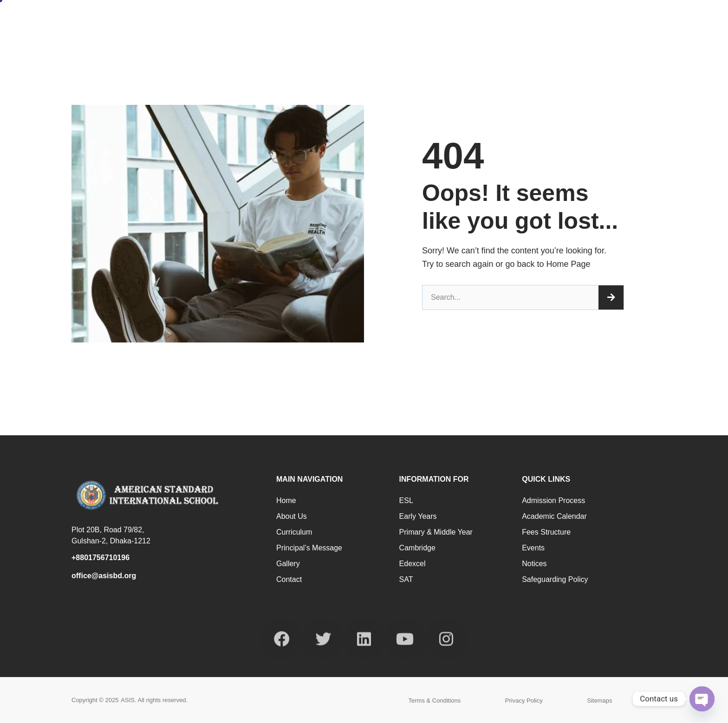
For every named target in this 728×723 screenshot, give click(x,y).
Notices (534, 564)
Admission (600, 20)
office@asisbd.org (104, 576)
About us (292, 516)
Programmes (481, 20)
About (423, 20)
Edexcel (413, 564)
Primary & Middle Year (436, 532)
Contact (652, 20)
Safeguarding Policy (555, 579)
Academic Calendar (554, 516)
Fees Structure (546, 532)
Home (379, 20)
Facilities (542, 20)
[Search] (611, 297)
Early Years (418, 516)
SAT (406, 579)
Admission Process (553, 500)
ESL (406, 500)
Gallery (288, 564)
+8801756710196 (101, 558)
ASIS (128, 700)
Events (533, 548)
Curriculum (294, 532)
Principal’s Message (309, 548)
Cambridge (417, 548)
